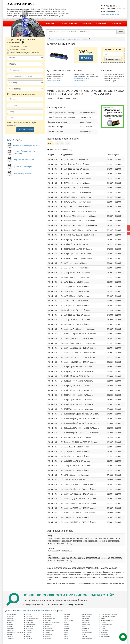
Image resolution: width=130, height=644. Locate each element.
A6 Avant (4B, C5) (65, 149)
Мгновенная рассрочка (82, 79)
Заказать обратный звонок (110, 14)
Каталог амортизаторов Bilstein (26, 146)
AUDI (50, 143)
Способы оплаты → (81, 81)
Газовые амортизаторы (22, 174)
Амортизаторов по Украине (32, 611)
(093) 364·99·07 (110, 11)
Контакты (116, 24)
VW (68, 143)
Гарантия (87, 24)
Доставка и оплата (68, 24)
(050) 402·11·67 (110, 6)
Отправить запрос (25, 130)
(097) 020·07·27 (113, 9)
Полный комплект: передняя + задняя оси (23, 53)
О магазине (101, 24)
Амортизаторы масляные (23, 160)
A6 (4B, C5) (52, 149)
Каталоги (50, 24)
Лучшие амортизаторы (22, 167)
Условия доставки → (54, 81)
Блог (10, 140)
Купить (86, 58)
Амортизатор (19, 4)
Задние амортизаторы (16, 50)
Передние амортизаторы (17, 46)
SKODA (59, 143)
